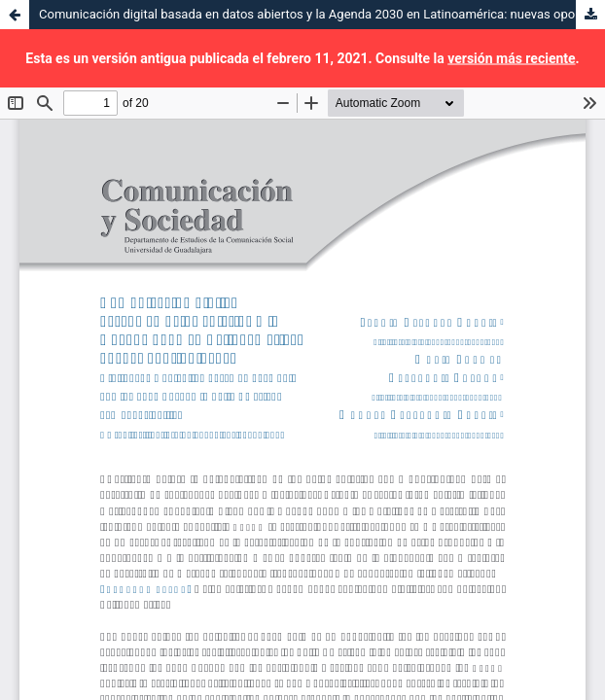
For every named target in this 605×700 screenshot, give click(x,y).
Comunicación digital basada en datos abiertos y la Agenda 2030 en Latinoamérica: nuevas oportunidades (322, 14)
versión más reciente (511, 58)
